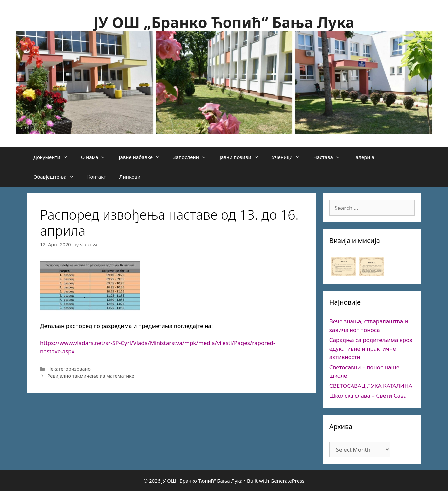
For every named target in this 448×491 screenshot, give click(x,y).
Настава (330, 157)
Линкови (130, 177)
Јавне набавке (143, 157)
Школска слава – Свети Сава (368, 396)
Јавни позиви (242, 157)
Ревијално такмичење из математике (91, 376)
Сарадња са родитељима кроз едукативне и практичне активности (371, 348)
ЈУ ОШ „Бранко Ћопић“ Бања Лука (224, 22)
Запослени (193, 157)
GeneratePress (287, 481)
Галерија (364, 157)
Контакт (97, 177)
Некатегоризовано (69, 369)
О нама (97, 157)
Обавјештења (57, 177)
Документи (54, 157)
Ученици (289, 157)
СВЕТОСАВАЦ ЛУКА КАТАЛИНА (371, 386)
